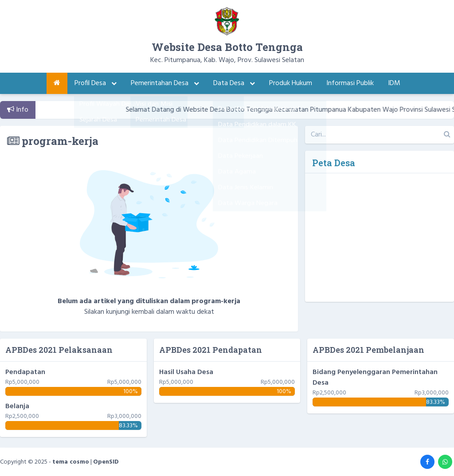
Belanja (17, 406)
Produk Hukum (291, 83)
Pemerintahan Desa (165, 83)
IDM (394, 83)
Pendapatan (25, 372)
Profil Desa (96, 83)
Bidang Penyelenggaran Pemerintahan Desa (375, 378)
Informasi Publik (350, 83)
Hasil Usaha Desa (186, 372)
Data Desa (234, 83)
